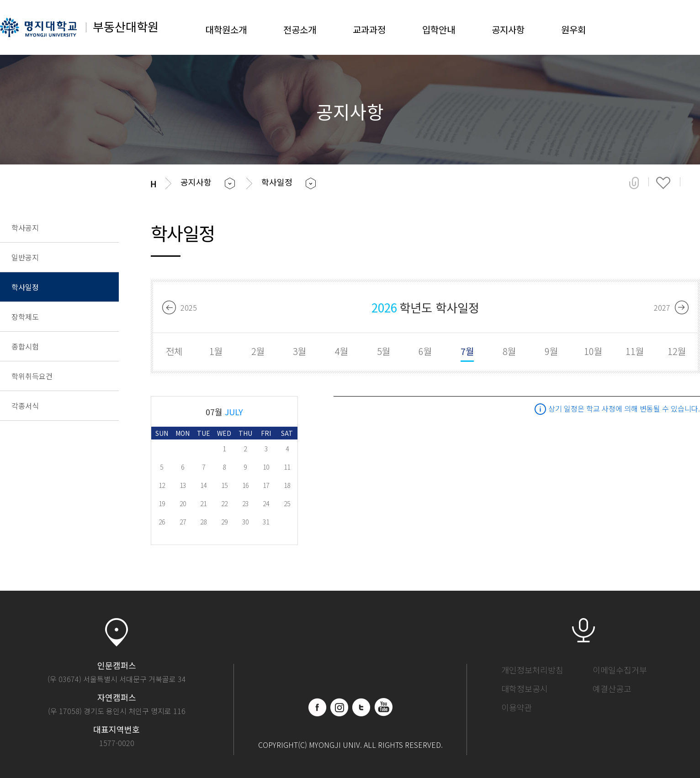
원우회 (573, 29)
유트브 (383, 707)
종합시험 (25, 346)
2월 (258, 351)
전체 (174, 351)
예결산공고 (612, 688)
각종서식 (25, 406)
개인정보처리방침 (532, 670)
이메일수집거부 (620, 670)
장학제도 (25, 317)
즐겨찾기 (663, 183)
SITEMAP (691, 27)
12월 (677, 351)
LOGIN (661, 27)
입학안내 (439, 29)
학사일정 (25, 287)
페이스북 (318, 707)
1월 (216, 351)
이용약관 (517, 707)
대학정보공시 (525, 688)
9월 (551, 351)
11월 (635, 351)
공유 (634, 183)
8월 (509, 351)
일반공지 (25, 257)
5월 (384, 351)
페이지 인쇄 (694, 183)
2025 (189, 307)
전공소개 (300, 29)
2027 (662, 307)
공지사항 (508, 29)
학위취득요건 (32, 376)
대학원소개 (226, 29)
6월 (425, 351)
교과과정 (369, 29)
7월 (467, 351)
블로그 (361, 707)
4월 (342, 351)
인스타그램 (339, 707)
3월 (300, 351)
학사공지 (25, 228)
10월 (593, 351)
